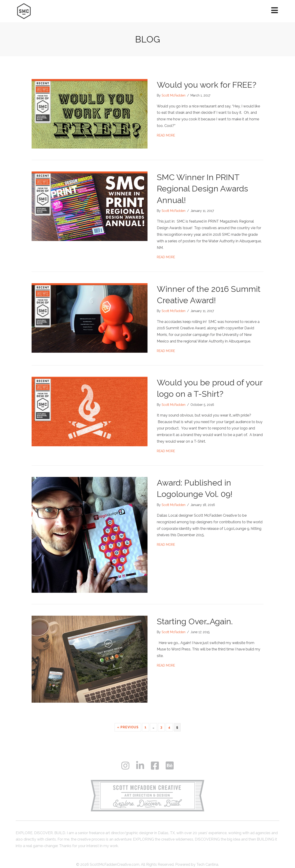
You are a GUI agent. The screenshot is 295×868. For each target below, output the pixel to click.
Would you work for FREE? (207, 85)
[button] (275, 10)
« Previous (128, 727)
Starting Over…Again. (195, 621)
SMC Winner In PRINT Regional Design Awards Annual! (202, 189)
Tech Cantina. (208, 864)
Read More (166, 135)
